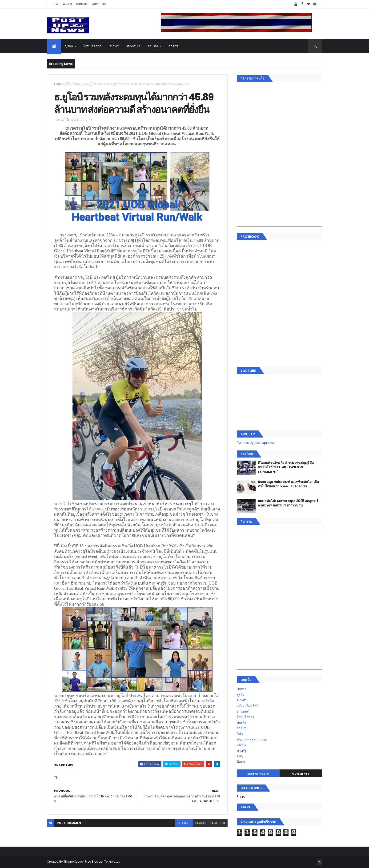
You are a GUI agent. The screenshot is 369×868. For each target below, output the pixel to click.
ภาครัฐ (174, 46)
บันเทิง (153, 46)
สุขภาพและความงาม (252, 739)
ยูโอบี (68, 84)
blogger (184, 823)
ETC (243, 797)
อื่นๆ (76, 84)
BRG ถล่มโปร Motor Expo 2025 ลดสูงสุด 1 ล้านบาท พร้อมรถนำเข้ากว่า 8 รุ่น (288, 503)
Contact (82, 4)
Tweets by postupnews (256, 443)
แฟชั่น (241, 745)
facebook (218, 823)
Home (56, 4)
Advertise (100, 4)
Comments (301, 774)
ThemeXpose (73, 862)
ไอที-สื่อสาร (93, 46)
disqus (201, 823)
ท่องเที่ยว (134, 46)
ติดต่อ (241, 762)
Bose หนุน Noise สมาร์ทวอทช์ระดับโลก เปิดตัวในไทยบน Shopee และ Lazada (288, 484)
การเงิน (242, 728)
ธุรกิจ (69, 46)
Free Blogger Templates (103, 862)
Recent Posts (258, 774)
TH (83, 84)
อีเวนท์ (114, 46)
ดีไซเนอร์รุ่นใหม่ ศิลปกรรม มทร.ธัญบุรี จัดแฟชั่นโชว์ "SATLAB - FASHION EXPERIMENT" (286, 467)
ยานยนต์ (243, 711)
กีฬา (240, 734)
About (68, 4)
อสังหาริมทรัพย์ (248, 706)
